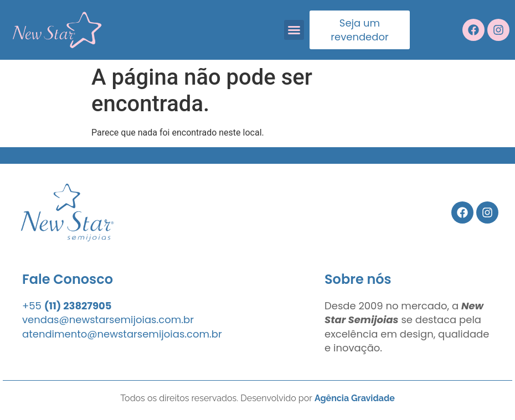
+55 (67, 306)
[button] (294, 30)
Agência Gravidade (355, 398)
